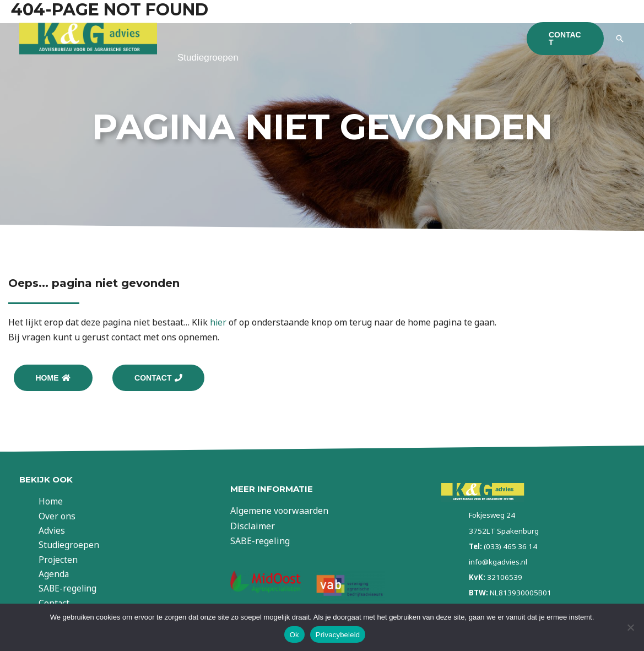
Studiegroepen (208, 58)
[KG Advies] (88, 37)
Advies (292, 19)
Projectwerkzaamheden (385, 19)
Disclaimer (253, 528)
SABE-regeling (77, 591)
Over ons (240, 19)
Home (190, 19)
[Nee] (630, 627)
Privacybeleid (338, 635)
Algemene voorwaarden (279, 513)
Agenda (62, 576)
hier (218, 322)
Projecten (67, 561)
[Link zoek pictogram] (620, 39)
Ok (294, 635)
